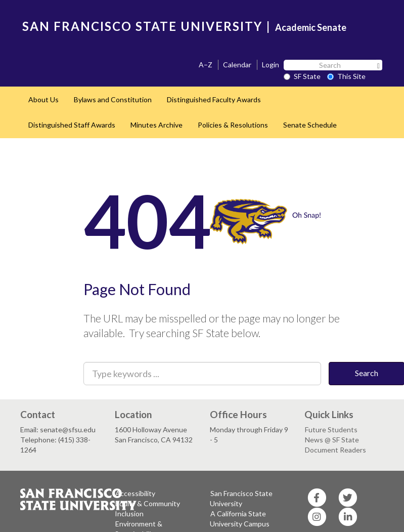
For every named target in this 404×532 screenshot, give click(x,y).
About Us (43, 99)
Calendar (237, 65)
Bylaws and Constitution (113, 99)
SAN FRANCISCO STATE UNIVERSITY (142, 26)
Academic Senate (311, 27)
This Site (346, 76)
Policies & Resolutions (233, 125)
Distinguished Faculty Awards (214, 99)
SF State (302, 76)
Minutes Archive (156, 125)
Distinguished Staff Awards (72, 125)
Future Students (331, 429)
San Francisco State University (241, 498)
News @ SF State (332, 440)
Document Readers (335, 450)
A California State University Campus (240, 519)
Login (271, 65)
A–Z (206, 65)
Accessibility (135, 493)
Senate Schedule (310, 125)
